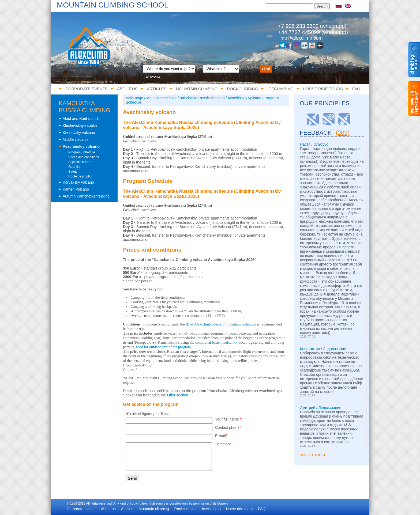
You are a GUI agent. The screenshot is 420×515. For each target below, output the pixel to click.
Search (322, 6)
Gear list (74, 167)
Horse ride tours (323, 89)
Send (132, 478)
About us (127, 89)
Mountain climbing (197, 89)
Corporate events (87, 89)
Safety (73, 172)
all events (153, 76)
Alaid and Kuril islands (81, 119)
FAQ (356, 89)
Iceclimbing (280, 89)
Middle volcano (75, 139)
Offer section (178, 395)
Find (266, 69)
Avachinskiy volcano (81, 146)
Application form (80, 162)
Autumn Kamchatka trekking (86, 196)
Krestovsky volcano (79, 132)
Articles (157, 89)
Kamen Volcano (76, 189)
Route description (81, 176)
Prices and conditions (84, 157)
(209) (343, 133)
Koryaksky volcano (78, 182)
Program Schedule (82, 152)
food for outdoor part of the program (164, 347)
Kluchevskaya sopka (80, 126)
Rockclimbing (242, 89)
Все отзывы (312, 455)
